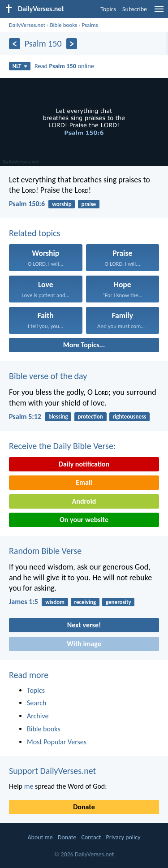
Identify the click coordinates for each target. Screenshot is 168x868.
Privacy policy (123, 837)
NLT (20, 66)
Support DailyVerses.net (52, 771)
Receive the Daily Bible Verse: (62, 446)
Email (84, 482)
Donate (84, 807)
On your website (84, 520)
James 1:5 (24, 602)
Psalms (90, 25)
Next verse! (84, 625)
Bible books (63, 25)
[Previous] (15, 44)
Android (84, 501)
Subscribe (135, 9)
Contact (91, 837)
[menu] (159, 12)
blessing (58, 417)
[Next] (72, 44)
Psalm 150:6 (27, 204)
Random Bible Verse (45, 551)
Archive (38, 716)
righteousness (130, 417)
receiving (85, 602)
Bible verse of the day (48, 376)
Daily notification (84, 464)
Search (37, 703)
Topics (108, 9)
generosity (118, 602)
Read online (64, 66)
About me (40, 837)
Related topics (34, 233)
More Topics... (84, 345)
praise (88, 204)
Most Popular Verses (57, 742)
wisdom (55, 602)
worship (62, 204)
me (29, 786)
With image (84, 644)
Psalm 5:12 (25, 417)
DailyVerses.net (27, 25)
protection (90, 417)
